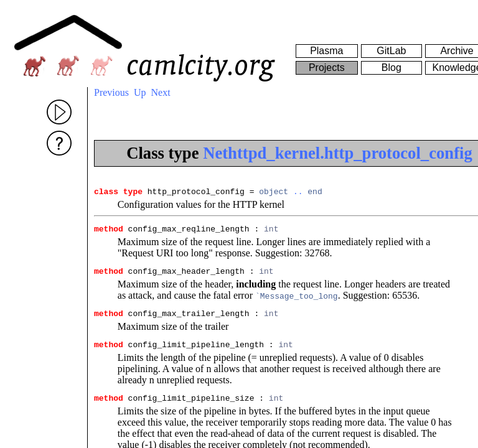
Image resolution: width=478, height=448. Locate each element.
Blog (391, 68)
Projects (327, 68)
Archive (457, 51)
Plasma (326, 51)
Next (161, 92)
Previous (111, 92)
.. (298, 193)
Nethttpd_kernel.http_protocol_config (338, 153)
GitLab (391, 51)
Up (140, 92)
